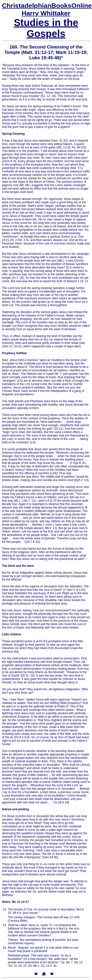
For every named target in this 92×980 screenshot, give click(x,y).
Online (47, 6)
